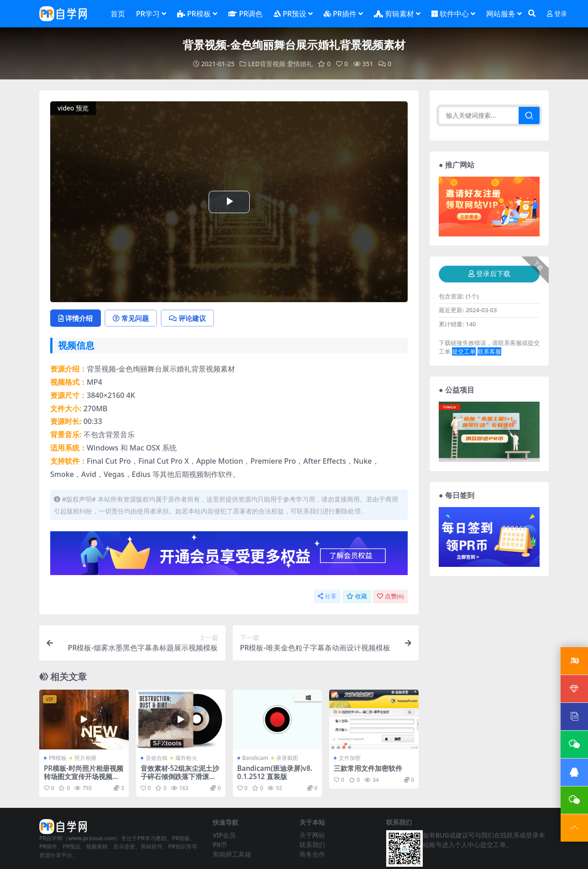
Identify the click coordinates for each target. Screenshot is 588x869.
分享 (327, 596)
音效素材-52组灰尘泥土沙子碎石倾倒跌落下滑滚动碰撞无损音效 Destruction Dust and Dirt (180, 781)
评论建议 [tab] (187, 318)
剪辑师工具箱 (232, 854)
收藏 (357, 596)
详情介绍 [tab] (76, 318)
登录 (557, 14)
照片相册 (85, 758)
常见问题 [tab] (131, 318)
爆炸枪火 (186, 758)
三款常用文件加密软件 (368, 768)
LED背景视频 (267, 64)
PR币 (220, 845)
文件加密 (350, 758)
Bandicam (255, 758)
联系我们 (312, 845)
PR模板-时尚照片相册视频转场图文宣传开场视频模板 (84, 776)
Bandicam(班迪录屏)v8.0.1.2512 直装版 (275, 772)
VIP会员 (224, 835)
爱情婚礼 (300, 64)
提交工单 (464, 351)
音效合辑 (157, 758)
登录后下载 (489, 274)
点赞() (390, 596)
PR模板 (58, 758)
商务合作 (312, 854)
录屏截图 (287, 758)
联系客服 (489, 351)
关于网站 (312, 835)
